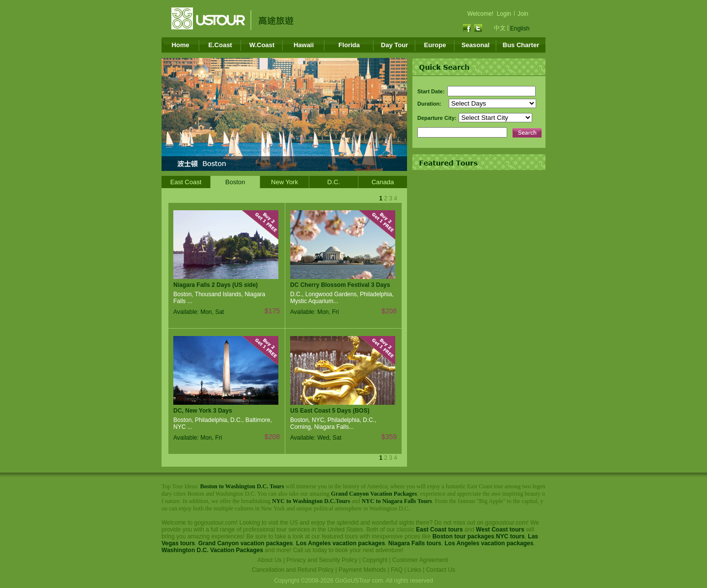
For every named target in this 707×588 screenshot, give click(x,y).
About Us (269, 560)
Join (523, 14)
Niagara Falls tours (415, 543)
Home (180, 45)
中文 (500, 28)
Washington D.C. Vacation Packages (212, 550)
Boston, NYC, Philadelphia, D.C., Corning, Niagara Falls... (333, 423)
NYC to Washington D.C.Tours (311, 501)
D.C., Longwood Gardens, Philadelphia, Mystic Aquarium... (342, 298)
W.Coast (262, 45)
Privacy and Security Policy (322, 560)
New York (285, 182)
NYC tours (510, 536)
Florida (349, 45)
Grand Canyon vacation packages (246, 543)
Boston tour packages (463, 536)
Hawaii (304, 45)
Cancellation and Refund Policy (293, 570)
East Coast (186, 182)
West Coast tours (500, 530)
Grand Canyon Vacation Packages (374, 494)
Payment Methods (363, 570)
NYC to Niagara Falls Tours (396, 501)
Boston (235, 182)
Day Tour (394, 45)
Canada (383, 182)
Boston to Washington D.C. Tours (242, 486)
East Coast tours (439, 530)
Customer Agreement (420, 560)
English (520, 28)
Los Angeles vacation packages (340, 543)
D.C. (334, 182)
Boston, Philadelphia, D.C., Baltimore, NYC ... (223, 423)
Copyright (375, 560)
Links (414, 570)
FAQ (397, 570)
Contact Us (441, 570)
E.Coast (220, 45)
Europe (435, 45)
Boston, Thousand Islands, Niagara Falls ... (219, 298)
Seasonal (476, 45)
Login (504, 14)
